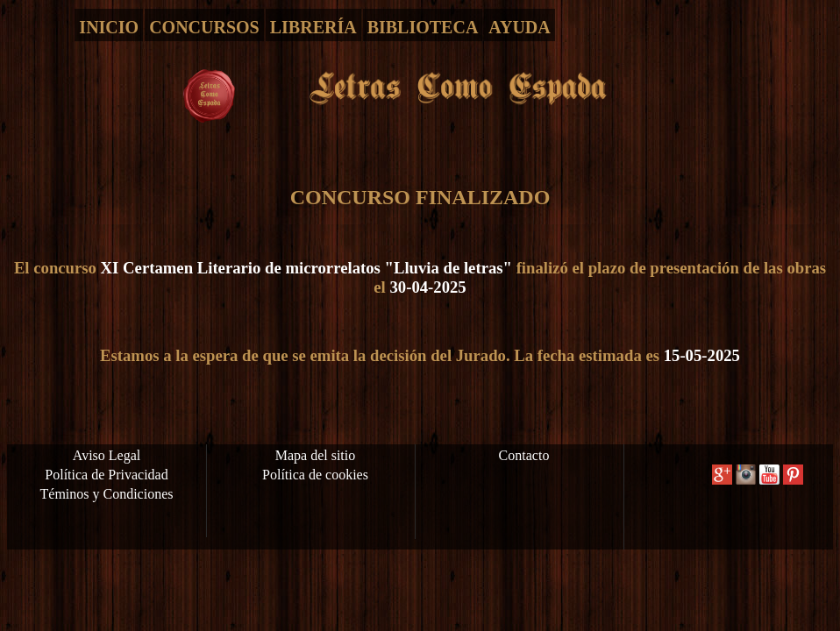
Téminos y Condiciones (107, 494)
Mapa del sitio (316, 455)
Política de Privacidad (106, 475)
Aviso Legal (107, 455)
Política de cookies (315, 475)
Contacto (524, 455)
